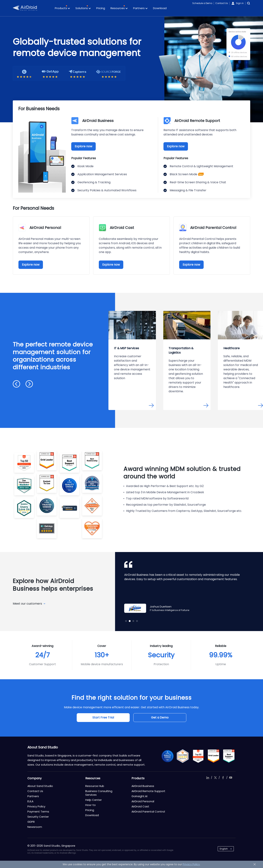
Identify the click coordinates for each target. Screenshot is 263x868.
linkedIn (208, 778)
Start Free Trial (103, 717)
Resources (119, 8)
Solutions (83, 8)
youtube (231, 778)
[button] (16, 384)
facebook (223, 778)
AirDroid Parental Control (148, 812)
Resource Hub (95, 786)
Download (160, 8)
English (224, 849)
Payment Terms (38, 812)
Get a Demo (160, 717)
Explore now (83, 146)
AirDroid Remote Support (148, 791)
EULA (30, 801)
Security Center (38, 817)
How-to (90, 805)
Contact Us (222, 3)
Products (62, 8)
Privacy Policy (36, 806)
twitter (215, 778)
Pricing (101, 8)
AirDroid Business (143, 786)
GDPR (31, 822)
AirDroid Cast (140, 806)
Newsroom (35, 827)
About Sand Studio (40, 786)
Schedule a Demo (202, 3)
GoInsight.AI (139, 796)
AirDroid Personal (143, 801)
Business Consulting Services (99, 793)
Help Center (94, 800)
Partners (140, 8)
